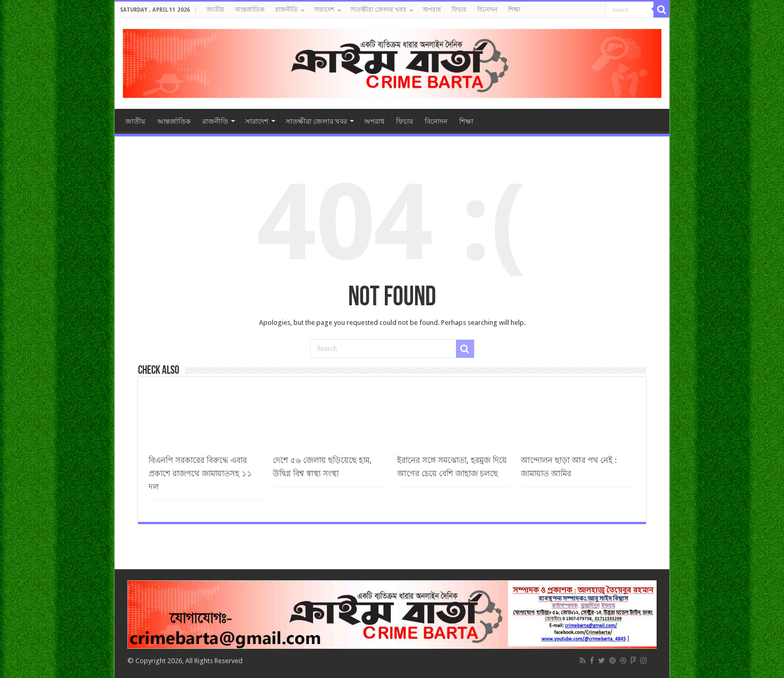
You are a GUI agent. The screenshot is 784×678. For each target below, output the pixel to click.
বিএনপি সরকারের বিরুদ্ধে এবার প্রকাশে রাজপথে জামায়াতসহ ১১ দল (200, 474)
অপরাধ (432, 10)
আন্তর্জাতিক (249, 10)
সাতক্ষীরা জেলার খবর (378, 10)
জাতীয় (215, 10)
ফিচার (459, 10)
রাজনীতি (286, 10)
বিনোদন (487, 10)
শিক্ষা (514, 10)
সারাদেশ (324, 10)
